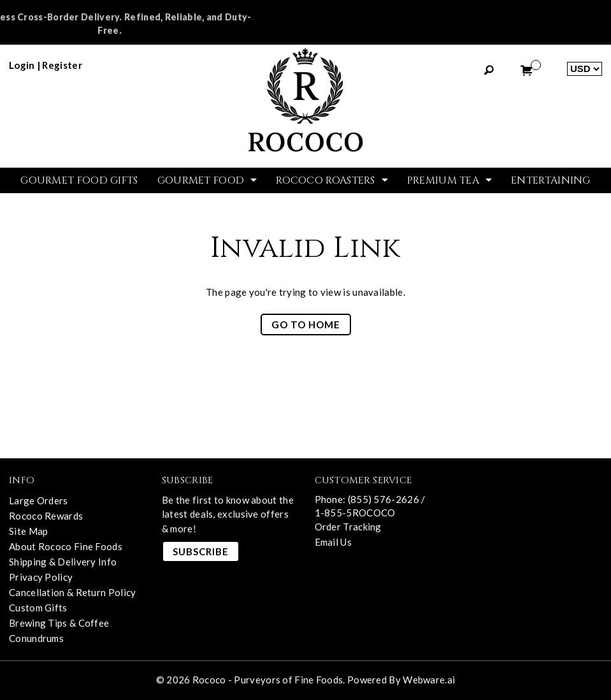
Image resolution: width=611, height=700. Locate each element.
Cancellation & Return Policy (72, 592)
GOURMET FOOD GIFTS (79, 180)
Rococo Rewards (46, 516)
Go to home (306, 324)
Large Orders (39, 500)
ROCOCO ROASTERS (326, 180)
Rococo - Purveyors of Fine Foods (268, 680)
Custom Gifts (38, 608)
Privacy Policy (41, 577)
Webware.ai (429, 680)
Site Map (28, 531)
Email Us (333, 542)
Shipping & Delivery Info (63, 562)
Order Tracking (348, 527)
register (62, 65)
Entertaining (551, 180)
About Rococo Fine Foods (66, 546)
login (22, 65)
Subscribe (201, 551)
